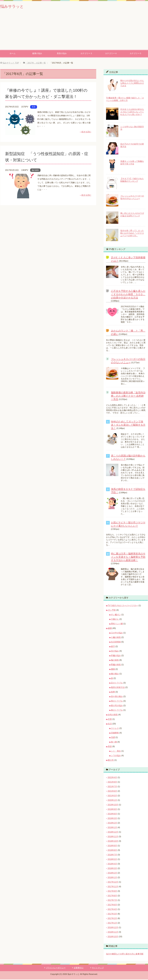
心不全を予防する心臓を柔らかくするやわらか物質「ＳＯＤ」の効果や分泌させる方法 (128, 295)
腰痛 (113, 670)
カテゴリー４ (111, 54)
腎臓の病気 (116, 665)
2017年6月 (112, 905)
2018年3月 (112, 869)
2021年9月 (112, 783)
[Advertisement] (74, 32)
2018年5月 (112, 860)
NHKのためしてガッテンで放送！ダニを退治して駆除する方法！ (128, 425)
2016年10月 (113, 937)
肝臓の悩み (116, 656)
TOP (11, 63)
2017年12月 (113, 883)
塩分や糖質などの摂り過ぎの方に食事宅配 (125, 955)
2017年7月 (112, 901)
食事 (113, 693)
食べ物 (114, 743)
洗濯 (113, 738)
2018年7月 (112, 855)
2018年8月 (112, 851)
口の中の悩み (117, 633)
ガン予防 (112, 611)
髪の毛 (111, 761)
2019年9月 (112, 810)
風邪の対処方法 (118, 688)
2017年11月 (113, 887)
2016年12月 (113, 928)
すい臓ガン (116, 615)
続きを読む (86, 132)
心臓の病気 (116, 638)
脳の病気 (35, 171)
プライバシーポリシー (56, 968)
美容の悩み (62, 54)
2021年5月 (112, 796)
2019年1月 (112, 828)
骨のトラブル (117, 702)
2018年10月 (113, 842)
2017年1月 (112, 924)
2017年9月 (112, 892)
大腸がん (115, 620)
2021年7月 (112, 787)
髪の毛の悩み (117, 706)
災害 (110, 720)
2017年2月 (112, 919)
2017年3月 (112, 914)
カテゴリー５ (136, 54)
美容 (110, 747)
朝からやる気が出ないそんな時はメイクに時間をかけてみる (132, 84)
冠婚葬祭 (115, 733)
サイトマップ (98, 968)
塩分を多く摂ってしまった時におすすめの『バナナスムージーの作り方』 (132, 234)
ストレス (115, 729)
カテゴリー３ (86, 54)
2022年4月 (112, 778)
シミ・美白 (116, 752)
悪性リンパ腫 (117, 624)
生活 (34, 107)
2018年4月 (112, 864)
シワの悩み (116, 756)
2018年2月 (112, 874)
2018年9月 (112, 846)
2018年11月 (113, 837)
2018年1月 (112, 878)
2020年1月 (112, 801)
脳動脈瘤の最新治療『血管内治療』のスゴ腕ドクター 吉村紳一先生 (128, 396)
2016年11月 (113, 933)
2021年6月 (112, 792)
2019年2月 (112, 824)
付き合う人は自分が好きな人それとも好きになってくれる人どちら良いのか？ (132, 113)
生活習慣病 (116, 642)
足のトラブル (117, 683)
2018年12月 (113, 833)
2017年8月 (112, 896)
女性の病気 (113, 715)
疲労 (113, 647)
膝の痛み (115, 674)
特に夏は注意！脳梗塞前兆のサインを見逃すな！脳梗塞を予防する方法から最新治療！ (128, 558)
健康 (110, 629)
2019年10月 (113, 805)
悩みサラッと (14, 7)
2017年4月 (112, 910)
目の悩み (115, 652)
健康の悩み (37, 54)
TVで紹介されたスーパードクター (123, 606)
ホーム (13, 54)
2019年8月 (112, 814)
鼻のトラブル (117, 711)
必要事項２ (79, 968)
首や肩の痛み (117, 697)
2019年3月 (112, 819)
